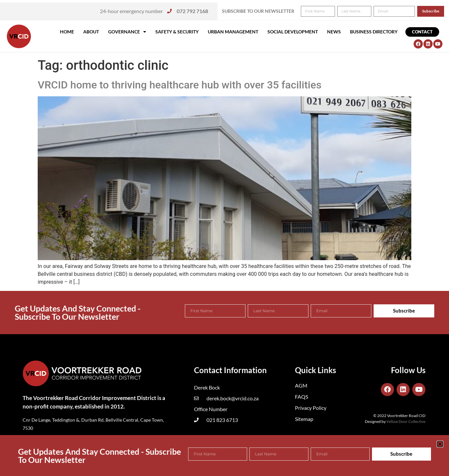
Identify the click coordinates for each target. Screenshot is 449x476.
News (334, 32)
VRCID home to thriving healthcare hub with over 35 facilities (180, 85)
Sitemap (304, 419)
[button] (435, 9)
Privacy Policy (311, 408)
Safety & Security (177, 32)
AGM (301, 385)
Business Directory (374, 32)
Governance (127, 32)
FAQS (302, 397)
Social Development (293, 32)
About (91, 32)
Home (67, 32)
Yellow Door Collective (406, 421)
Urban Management (233, 32)
